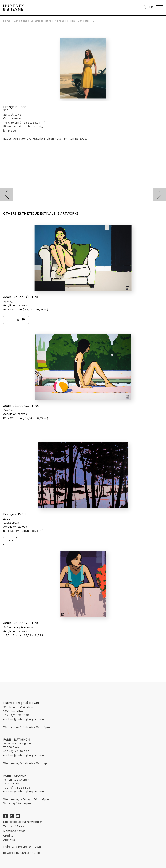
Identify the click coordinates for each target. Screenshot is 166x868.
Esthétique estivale (42, 21)
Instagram (12, 816)
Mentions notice (14, 831)
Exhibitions (21, 21)
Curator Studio (30, 853)
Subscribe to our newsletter (23, 822)
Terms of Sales (14, 826)
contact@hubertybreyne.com (24, 719)
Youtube (18, 816)
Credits (8, 836)
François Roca (15, 107)
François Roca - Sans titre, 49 (76, 21)
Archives (9, 840)
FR (151, 7)
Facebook (5, 816)
